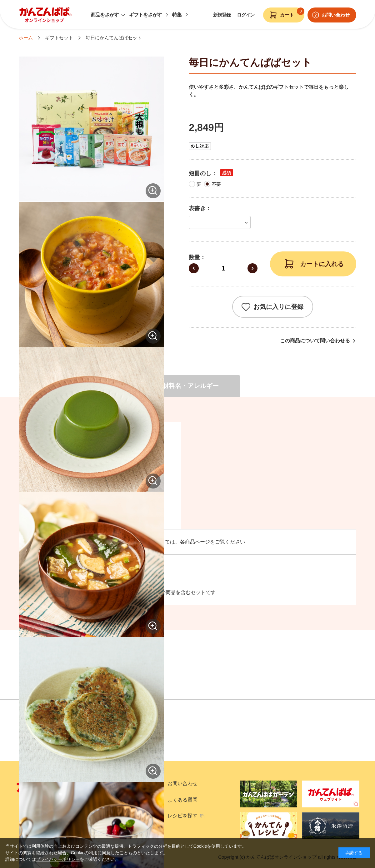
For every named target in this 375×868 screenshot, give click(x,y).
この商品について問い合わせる (315, 341)
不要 (216, 184)
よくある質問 (182, 800)
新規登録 (222, 15)
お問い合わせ (182, 784)
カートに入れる (322, 264)
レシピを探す (182, 816)
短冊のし (200, 173)
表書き (197, 208)
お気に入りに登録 (278, 307)
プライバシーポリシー (58, 859)
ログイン (246, 15)
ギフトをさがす (145, 15)
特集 (177, 15)
